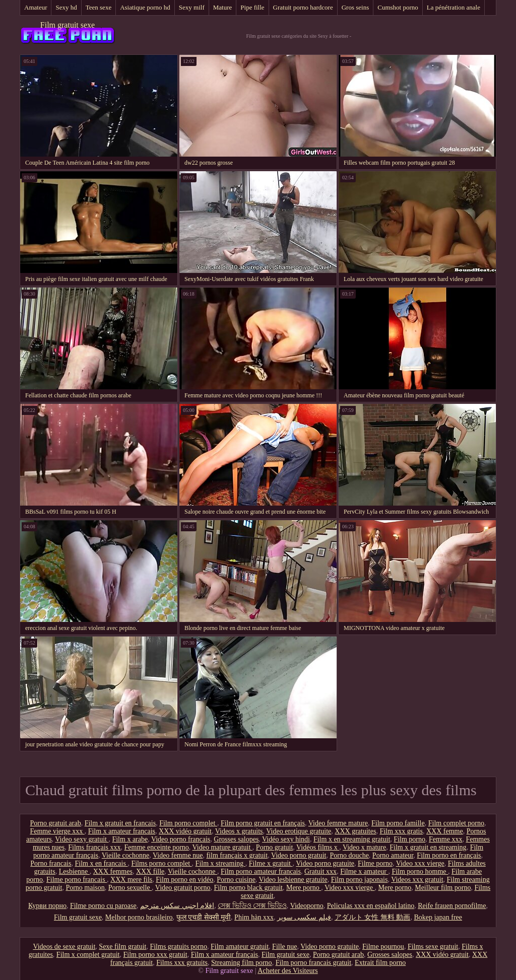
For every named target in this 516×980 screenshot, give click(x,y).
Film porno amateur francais (261, 871)
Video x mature (364, 847)
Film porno (409, 839)
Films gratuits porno (178, 947)
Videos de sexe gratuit (64, 947)
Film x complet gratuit (88, 955)
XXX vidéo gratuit (185, 831)
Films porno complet (161, 863)
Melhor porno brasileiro (139, 917)
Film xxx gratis (401, 831)
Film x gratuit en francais (120, 823)
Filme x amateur (364, 871)
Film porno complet (188, 823)
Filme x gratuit (271, 863)
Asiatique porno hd (145, 7)
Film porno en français (449, 855)
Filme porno (375, 863)
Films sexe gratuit (433, 947)
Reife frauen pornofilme (452, 906)
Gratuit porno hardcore (303, 7)
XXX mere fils (131, 880)
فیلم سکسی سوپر (304, 917)
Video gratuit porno (183, 888)
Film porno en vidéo (184, 880)
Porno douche (349, 855)
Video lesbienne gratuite (293, 880)
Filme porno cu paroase (103, 906)
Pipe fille (252, 7)
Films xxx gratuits (182, 963)
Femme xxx (446, 839)
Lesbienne (74, 871)
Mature (223, 7)
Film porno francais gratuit (313, 963)
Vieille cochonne (125, 855)
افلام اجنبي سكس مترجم (177, 906)
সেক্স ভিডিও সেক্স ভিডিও (252, 906)
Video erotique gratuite (299, 831)
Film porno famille (398, 823)
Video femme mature (338, 823)
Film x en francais (101, 863)
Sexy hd (66, 7)
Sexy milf (192, 7)
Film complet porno (456, 823)
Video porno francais (181, 839)
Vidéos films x (318, 847)
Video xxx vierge (420, 863)
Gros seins (356, 7)
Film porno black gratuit (248, 888)
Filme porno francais (77, 880)
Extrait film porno (380, 963)
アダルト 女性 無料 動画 (373, 917)
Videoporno (307, 906)
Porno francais (51, 863)
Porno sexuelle (130, 888)
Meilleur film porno (443, 888)
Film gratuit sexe (68, 25)
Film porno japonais (360, 880)
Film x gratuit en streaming (428, 847)
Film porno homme (420, 871)
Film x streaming (220, 863)
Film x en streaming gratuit (352, 839)
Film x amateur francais (122, 831)
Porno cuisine (236, 880)
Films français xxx (94, 847)
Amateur (36, 7)
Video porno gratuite (325, 863)
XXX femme (445, 831)
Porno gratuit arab (56, 823)
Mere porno (304, 888)
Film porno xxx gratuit (155, 955)
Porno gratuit (275, 847)
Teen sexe (99, 7)
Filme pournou (383, 947)
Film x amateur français (224, 955)
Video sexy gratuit (82, 839)
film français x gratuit (237, 855)
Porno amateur (393, 855)
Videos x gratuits (239, 831)
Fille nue (284, 947)
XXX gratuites (355, 831)
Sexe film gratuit (122, 947)
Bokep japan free (438, 917)
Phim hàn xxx (254, 917)
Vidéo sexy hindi (286, 839)
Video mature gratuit (222, 847)
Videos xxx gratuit (417, 880)
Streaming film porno (242, 963)
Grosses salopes (236, 839)
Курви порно (47, 906)
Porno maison (85, 888)
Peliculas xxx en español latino (371, 906)
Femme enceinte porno (157, 847)
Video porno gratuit (299, 855)
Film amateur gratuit (240, 947)
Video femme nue (178, 855)
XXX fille (150, 871)
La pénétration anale (454, 7)
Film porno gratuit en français (263, 823)
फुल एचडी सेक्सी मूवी (204, 917)
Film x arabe (130, 839)
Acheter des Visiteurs (287, 971)
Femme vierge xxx (57, 831)
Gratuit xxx (320, 871)
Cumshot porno (398, 7)
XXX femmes (113, 871)
